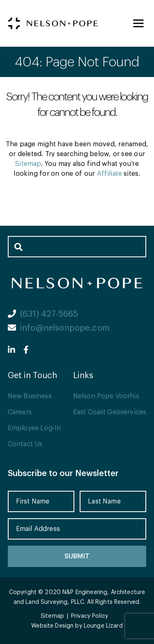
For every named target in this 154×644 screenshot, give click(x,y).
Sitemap (28, 164)
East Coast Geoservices (110, 412)
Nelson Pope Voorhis (106, 396)
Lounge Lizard (103, 626)
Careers (20, 412)
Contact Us (25, 444)
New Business (30, 396)
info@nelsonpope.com (59, 328)
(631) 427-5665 (43, 314)
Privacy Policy (90, 616)
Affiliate (109, 174)
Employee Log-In (34, 428)
